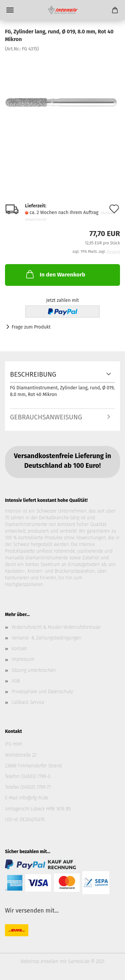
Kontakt (19, 649)
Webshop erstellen (39, 961)
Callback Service (28, 702)
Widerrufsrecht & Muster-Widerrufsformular (56, 627)
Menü (10, 10)
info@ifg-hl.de (34, 798)
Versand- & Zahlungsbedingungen (46, 638)
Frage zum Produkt (31, 327)
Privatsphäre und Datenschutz (42, 692)
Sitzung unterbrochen (34, 670)
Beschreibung (33, 374)
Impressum (23, 659)
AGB (16, 681)
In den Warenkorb (55, 274)
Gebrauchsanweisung (46, 417)
